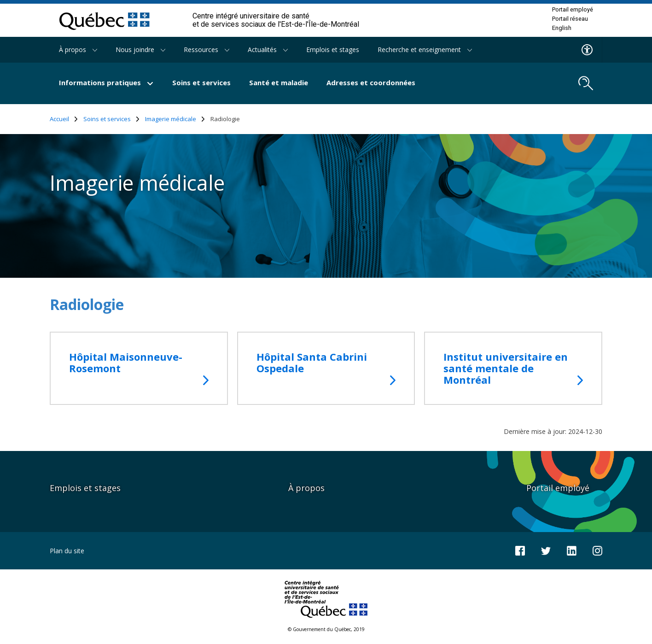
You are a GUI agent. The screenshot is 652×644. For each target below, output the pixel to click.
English (562, 28)
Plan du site (67, 551)
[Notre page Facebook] (520, 550)
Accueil (64, 119)
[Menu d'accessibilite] (587, 50)
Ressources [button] (207, 50)
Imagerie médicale (175, 119)
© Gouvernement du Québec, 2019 (326, 629)
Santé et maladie (279, 82)
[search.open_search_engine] (586, 83)
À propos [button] (78, 50)
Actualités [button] (268, 50)
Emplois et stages (333, 50)
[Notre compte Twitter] (546, 550)
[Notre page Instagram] (597, 550)
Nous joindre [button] (140, 50)
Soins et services (201, 82)
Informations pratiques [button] (106, 82)
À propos (306, 488)
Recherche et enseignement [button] (425, 50)
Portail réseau (570, 19)
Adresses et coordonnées (371, 82)
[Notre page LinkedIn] (572, 550)
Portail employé (573, 10)
